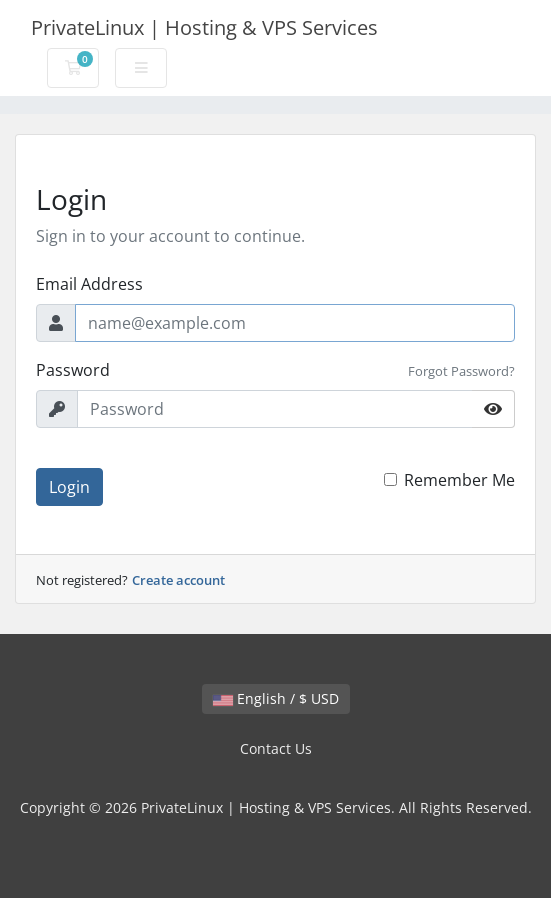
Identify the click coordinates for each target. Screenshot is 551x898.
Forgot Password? (461, 371)
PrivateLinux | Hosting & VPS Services (204, 27)
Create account (178, 580)
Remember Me (459, 480)
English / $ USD (276, 698)
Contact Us (276, 748)
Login (69, 487)
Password (73, 370)
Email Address (89, 284)
